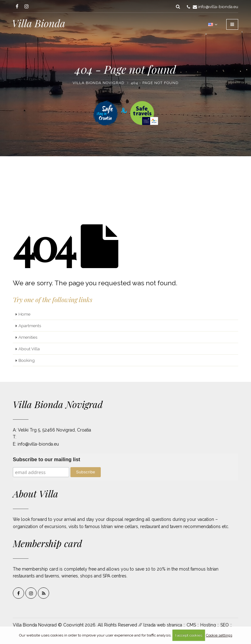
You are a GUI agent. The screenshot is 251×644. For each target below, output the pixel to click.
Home (24, 314)
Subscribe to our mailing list (46, 459)
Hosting (208, 625)
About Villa (29, 349)
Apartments (30, 326)
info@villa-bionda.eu (218, 7)
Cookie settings (219, 635)
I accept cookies (189, 635)
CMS (191, 625)
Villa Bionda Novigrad (98, 83)
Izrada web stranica (163, 625)
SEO (225, 625)
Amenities (28, 337)
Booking (27, 360)
